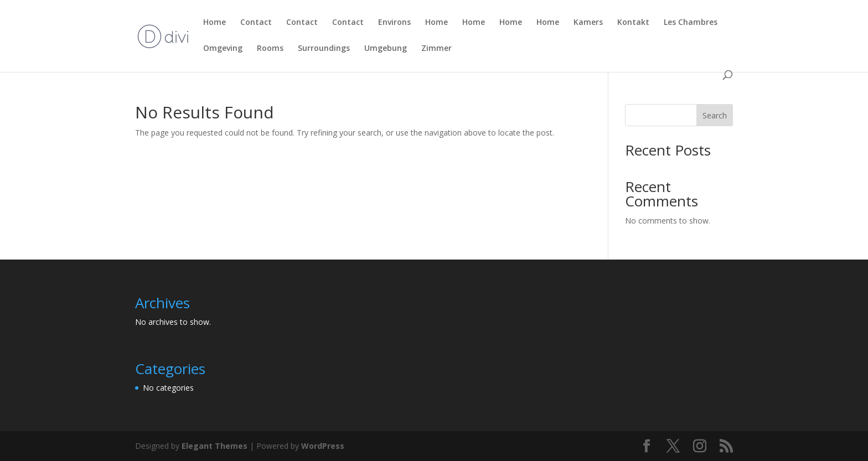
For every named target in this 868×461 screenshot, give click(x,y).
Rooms (270, 49)
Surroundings (324, 49)
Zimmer (436, 49)
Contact (256, 23)
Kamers (588, 23)
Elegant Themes (215, 446)
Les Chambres (691, 23)
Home (215, 23)
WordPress (323, 446)
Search (715, 115)
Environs (394, 23)
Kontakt (633, 23)
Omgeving (223, 49)
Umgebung (386, 49)
